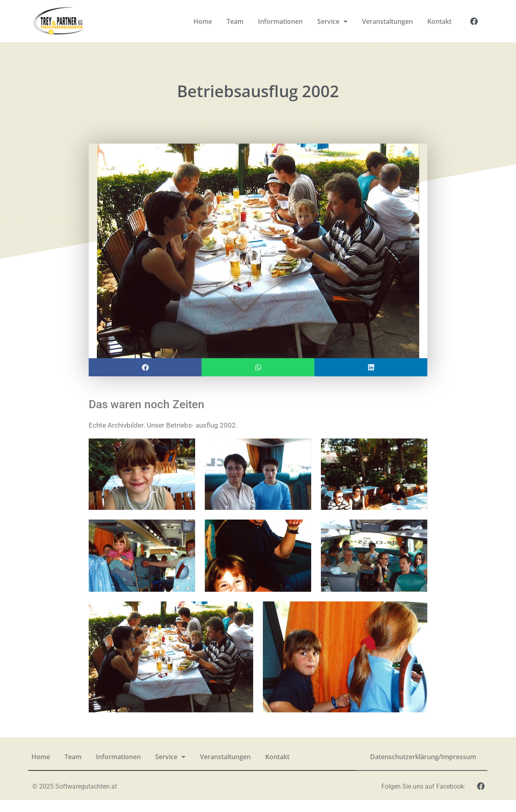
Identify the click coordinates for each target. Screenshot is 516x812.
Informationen (280, 21)
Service (332, 21)
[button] (145, 379)
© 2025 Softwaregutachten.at (75, 798)
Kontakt (439, 21)
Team (235, 21)
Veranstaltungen (387, 21)
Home (203, 21)
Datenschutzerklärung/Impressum (423, 768)
